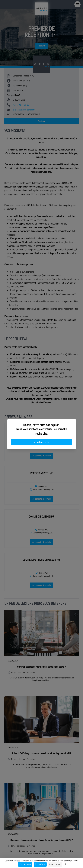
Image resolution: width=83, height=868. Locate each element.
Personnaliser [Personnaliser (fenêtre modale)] (55, 864)
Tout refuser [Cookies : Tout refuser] (40, 864)
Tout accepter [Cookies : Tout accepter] (25, 864)
